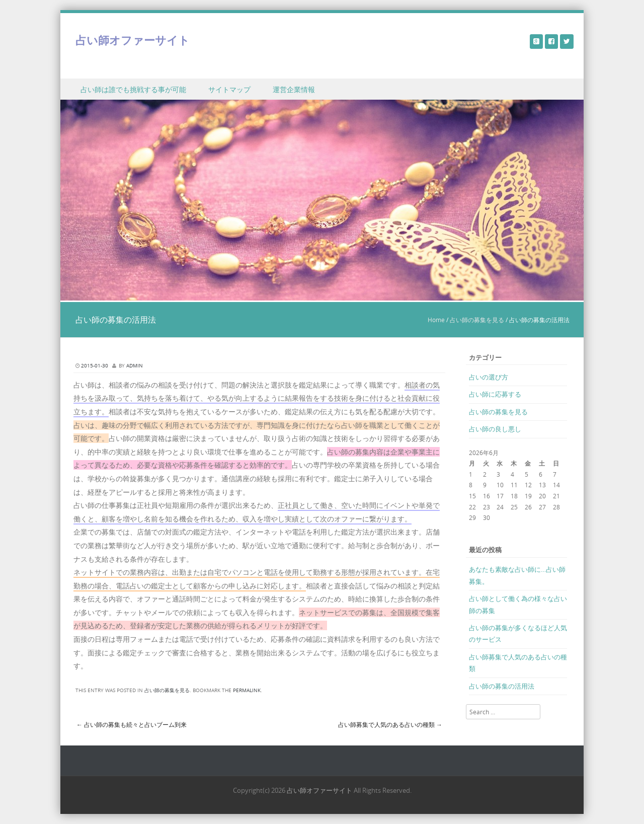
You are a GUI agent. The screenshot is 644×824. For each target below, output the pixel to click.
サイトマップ (229, 89)
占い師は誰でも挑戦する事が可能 (133, 89)
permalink (247, 690)
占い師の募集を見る (477, 320)
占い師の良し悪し (495, 429)
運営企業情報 (294, 89)
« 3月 (476, 529)
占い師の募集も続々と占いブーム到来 (132, 724)
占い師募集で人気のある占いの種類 (390, 724)
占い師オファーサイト (133, 40)
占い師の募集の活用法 (502, 686)
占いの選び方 (489, 377)
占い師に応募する (495, 394)
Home (436, 320)
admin (135, 366)
